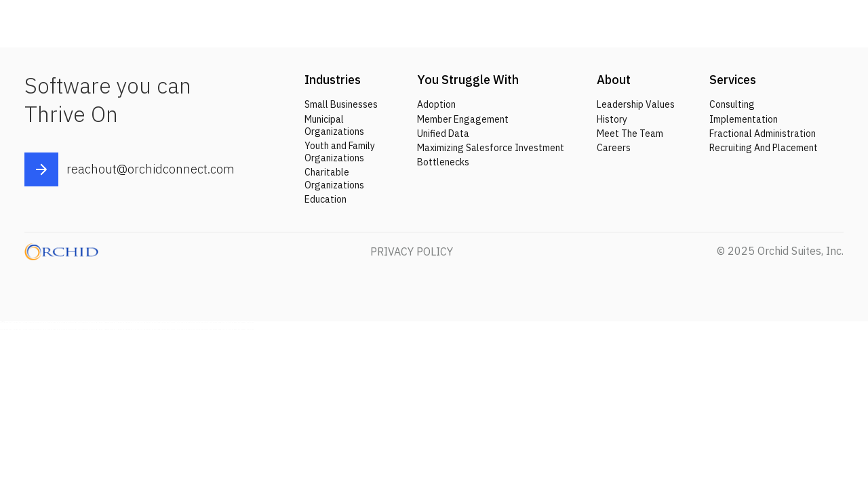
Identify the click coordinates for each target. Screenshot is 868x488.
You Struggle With (468, 80)
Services (733, 80)
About (614, 80)
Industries (333, 80)
